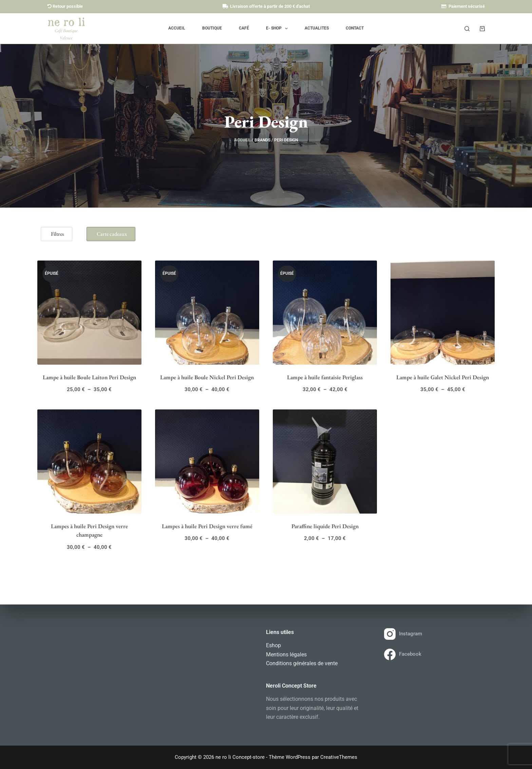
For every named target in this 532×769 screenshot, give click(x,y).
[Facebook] (435, 654)
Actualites (317, 28)
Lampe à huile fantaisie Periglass (325, 377)
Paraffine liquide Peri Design (325, 526)
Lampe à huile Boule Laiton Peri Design (89, 377)
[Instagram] (435, 634)
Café (244, 28)
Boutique (212, 28)
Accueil (177, 28)
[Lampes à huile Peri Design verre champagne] (89, 462)
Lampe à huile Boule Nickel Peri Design (207, 377)
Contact (355, 28)
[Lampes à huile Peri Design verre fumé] (207, 462)
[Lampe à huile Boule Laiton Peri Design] (89, 313)
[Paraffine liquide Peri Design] (325, 462)
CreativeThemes (339, 757)
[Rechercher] (467, 29)
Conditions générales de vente (302, 663)
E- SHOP (278, 28)
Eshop (273, 645)
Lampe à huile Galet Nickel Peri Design (443, 377)
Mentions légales (286, 655)
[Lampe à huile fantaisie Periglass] (325, 313)
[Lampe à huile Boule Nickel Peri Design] (207, 313)
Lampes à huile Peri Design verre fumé (207, 526)
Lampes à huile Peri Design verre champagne (89, 531)
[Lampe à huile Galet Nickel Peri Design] (443, 313)
